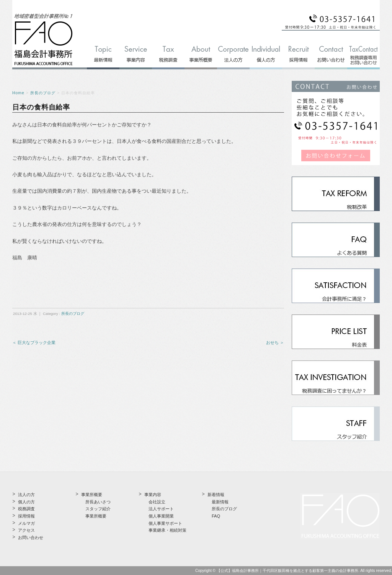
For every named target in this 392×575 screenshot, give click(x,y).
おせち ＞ (275, 342)
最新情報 (220, 502)
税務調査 (26, 509)
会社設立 (157, 502)
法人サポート (161, 509)
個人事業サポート (165, 523)
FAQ (216, 516)
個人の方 (26, 502)
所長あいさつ (98, 502)
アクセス (26, 530)
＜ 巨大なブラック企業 (34, 342)
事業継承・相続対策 (167, 530)
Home (18, 93)
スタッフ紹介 (98, 509)
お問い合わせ (31, 537)
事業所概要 (96, 516)
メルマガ (26, 523)
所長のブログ (43, 93)
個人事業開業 (161, 516)
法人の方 (26, 495)
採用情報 (26, 516)
